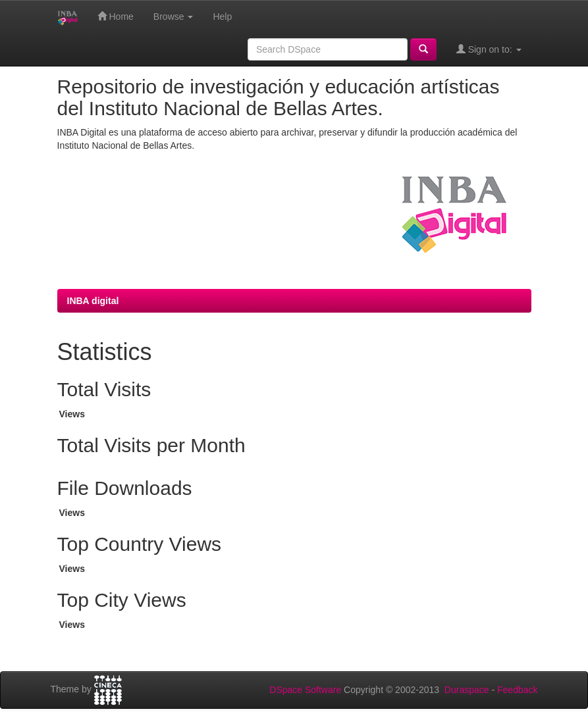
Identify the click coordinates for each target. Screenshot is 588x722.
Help (222, 16)
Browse (174, 16)
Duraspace (467, 690)
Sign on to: (489, 49)
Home (116, 16)
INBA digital (93, 301)
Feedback (517, 690)
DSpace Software (305, 690)
